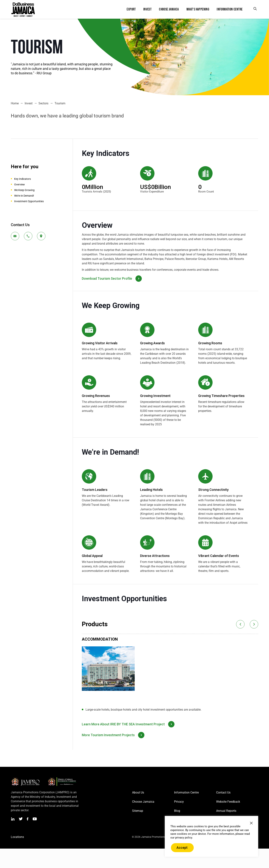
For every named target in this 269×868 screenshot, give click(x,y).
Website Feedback (228, 802)
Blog (177, 811)
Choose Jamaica (143, 802)
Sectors (43, 103)
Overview (20, 184)
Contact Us (223, 792)
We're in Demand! (24, 196)
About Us (138, 792)
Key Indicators (23, 179)
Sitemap (138, 811)
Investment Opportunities (29, 201)
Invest (29, 103)
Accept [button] (182, 848)
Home (15, 103)
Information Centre (186, 792)
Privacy (179, 802)
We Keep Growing (24, 190)
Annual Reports (226, 811)
